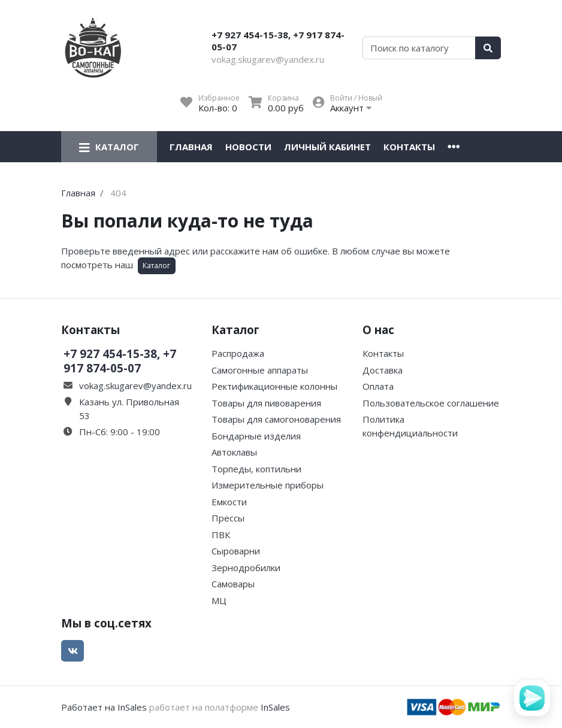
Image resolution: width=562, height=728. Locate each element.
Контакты (409, 147)
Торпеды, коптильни (256, 469)
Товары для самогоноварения (276, 419)
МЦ (219, 600)
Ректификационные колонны (274, 386)
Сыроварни (236, 551)
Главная (191, 147)
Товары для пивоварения (266, 403)
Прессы (228, 518)
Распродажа (238, 353)
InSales (275, 707)
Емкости (229, 502)
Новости (248, 147)
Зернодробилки (246, 568)
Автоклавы (234, 452)
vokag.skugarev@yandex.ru (268, 59)
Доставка (383, 370)
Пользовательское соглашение (431, 403)
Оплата (378, 386)
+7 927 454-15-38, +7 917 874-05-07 (278, 41)
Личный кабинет (327, 147)
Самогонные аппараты (260, 370)
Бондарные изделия (256, 436)
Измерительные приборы (268, 485)
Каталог (156, 266)
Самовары (233, 584)
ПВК (221, 535)
